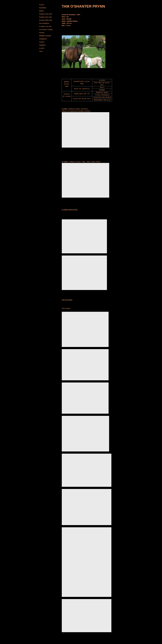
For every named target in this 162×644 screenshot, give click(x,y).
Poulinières (43, 8)
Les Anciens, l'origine (46, 30)
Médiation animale (45, 36)
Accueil (41, 5)
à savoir (42, 48)
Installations (43, 39)
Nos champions (44, 23)
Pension (42, 33)
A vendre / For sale (45, 26)
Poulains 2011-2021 (46, 17)
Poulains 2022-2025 (46, 14)
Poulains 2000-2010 (46, 20)
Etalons (42, 11)
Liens (41, 51)
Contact (42, 42)
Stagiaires (42, 45)
